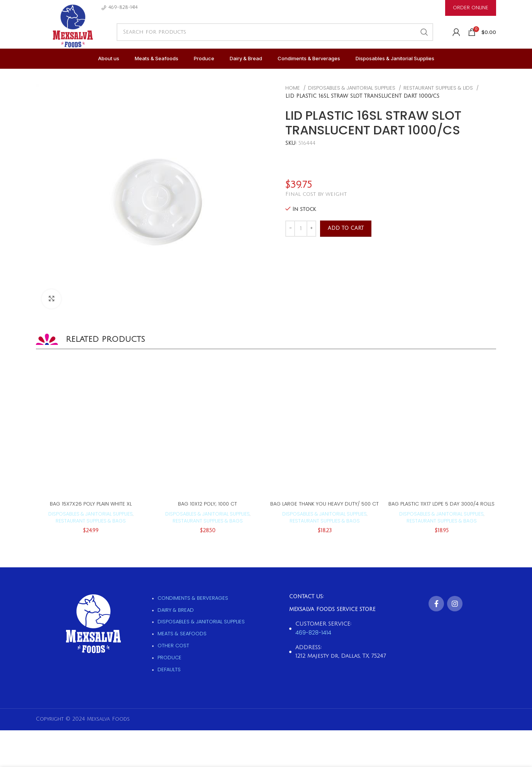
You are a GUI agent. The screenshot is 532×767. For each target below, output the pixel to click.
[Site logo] (72, 35)
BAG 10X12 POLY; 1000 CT (208, 504)
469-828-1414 (313, 633)
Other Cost (173, 646)
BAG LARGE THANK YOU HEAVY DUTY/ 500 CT (324, 504)
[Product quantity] (301, 229)
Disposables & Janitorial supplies (352, 88)
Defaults (169, 669)
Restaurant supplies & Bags (91, 521)
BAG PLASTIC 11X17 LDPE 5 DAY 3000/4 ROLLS (441, 504)
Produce (169, 658)
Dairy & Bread (176, 610)
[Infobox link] (119, 8)
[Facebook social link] (436, 604)
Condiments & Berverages (193, 598)
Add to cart (346, 228)
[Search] (275, 32)
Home (293, 88)
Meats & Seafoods (182, 634)
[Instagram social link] (455, 604)
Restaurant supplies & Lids (439, 88)
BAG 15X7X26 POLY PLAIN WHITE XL (91, 504)
